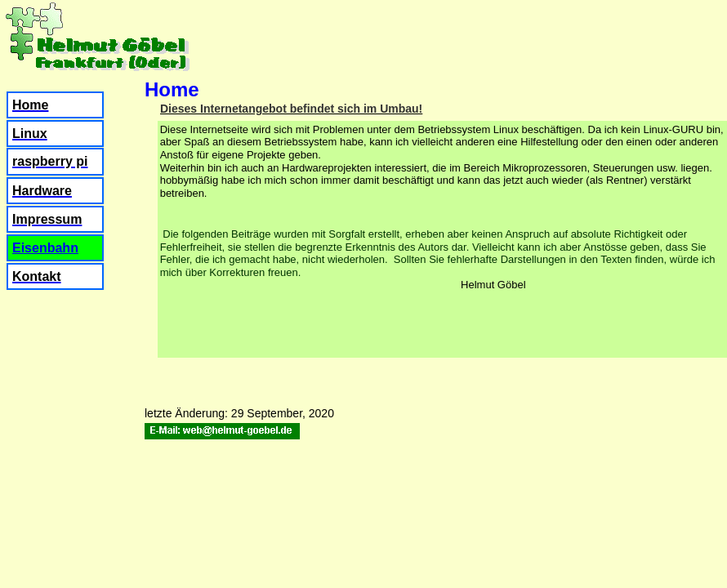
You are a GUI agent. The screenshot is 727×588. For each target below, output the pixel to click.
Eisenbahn (45, 248)
